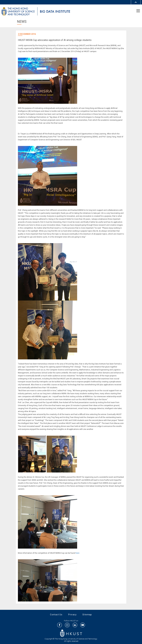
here (78, 553)
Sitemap (87, 615)
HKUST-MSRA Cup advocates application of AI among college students (55, 40)
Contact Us (56, 615)
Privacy (72, 615)
